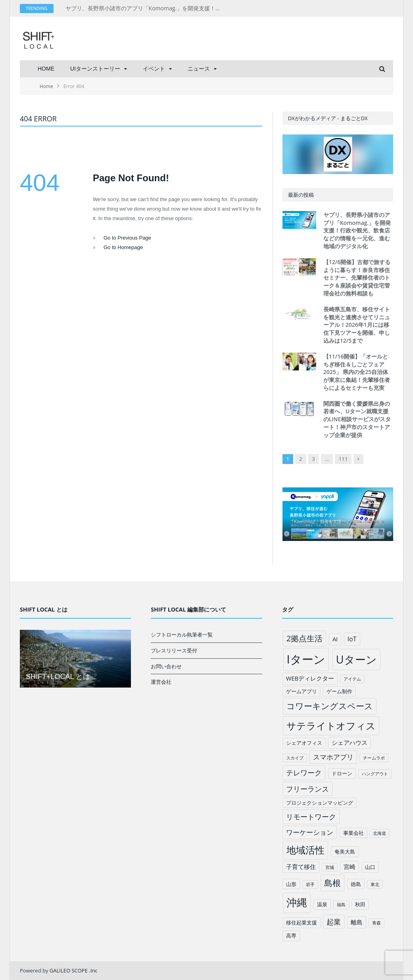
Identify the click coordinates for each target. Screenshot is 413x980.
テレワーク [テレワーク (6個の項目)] (304, 773)
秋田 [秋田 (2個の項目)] (360, 904)
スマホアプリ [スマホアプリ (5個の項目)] (333, 757)
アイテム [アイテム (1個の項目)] (352, 679)
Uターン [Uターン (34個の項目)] (356, 659)
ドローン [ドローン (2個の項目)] (342, 773)
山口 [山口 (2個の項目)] (370, 867)
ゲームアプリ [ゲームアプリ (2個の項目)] (302, 691)
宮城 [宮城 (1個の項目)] (330, 867)
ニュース (199, 69)
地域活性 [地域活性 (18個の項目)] (305, 850)
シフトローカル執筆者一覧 (182, 635)
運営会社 (161, 682)
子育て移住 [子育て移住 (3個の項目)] (301, 867)
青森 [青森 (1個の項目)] (377, 923)
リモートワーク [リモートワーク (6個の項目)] (311, 817)
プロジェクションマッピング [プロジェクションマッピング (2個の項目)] (320, 803)
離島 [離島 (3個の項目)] (357, 922)
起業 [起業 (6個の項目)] (334, 922)
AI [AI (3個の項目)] (335, 639)
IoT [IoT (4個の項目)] (352, 639)
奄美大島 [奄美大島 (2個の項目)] (345, 852)
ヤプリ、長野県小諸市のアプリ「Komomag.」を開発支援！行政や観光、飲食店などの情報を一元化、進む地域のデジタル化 (147, 8)
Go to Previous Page (127, 238)
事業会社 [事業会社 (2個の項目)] (353, 833)
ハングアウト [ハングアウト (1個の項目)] (375, 774)
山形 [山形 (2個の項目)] (291, 884)
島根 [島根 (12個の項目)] (332, 883)
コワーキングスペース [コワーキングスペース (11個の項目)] (330, 706)
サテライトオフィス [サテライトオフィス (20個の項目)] (331, 726)
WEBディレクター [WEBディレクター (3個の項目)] (310, 678)
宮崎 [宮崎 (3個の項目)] (350, 867)
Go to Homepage (123, 247)
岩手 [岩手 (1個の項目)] (310, 884)
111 (343, 459)
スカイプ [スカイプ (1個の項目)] (295, 758)
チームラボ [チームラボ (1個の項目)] (374, 758)
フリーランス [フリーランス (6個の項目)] (307, 789)
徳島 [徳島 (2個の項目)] (356, 884)
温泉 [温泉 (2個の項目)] (322, 904)
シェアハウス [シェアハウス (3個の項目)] (350, 742)
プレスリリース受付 (174, 650)
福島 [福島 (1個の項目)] (341, 905)
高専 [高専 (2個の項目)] (291, 936)
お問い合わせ (166, 666)
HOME (46, 69)
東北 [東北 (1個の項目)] (375, 884)
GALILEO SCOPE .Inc (74, 970)
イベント (154, 69)
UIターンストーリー (95, 69)
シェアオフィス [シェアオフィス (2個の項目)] (304, 743)
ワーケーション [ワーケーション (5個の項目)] (310, 832)
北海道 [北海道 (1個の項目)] (379, 833)
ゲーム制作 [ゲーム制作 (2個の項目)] (339, 691)
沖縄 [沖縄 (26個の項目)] (297, 902)
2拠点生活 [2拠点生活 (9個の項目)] (304, 638)
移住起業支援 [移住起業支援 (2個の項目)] (302, 922)
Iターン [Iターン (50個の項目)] (306, 659)
